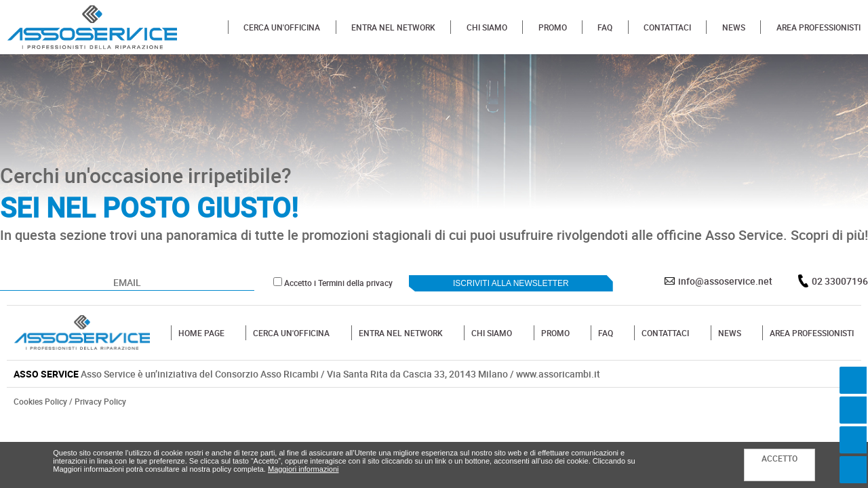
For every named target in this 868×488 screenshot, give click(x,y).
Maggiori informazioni (303, 469)
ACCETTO (780, 458)
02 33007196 (840, 281)
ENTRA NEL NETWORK (393, 27)
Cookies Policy (40, 401)
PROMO (553, 27)
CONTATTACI (667, 27)
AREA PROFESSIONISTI (818, 27)
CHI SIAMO (487, 27)
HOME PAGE (201, 333)
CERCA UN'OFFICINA (282, 27)
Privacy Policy (100, 401)
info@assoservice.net (725, 281)
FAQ (605, 27)
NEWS (734, 27)
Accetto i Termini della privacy (338, 283)
